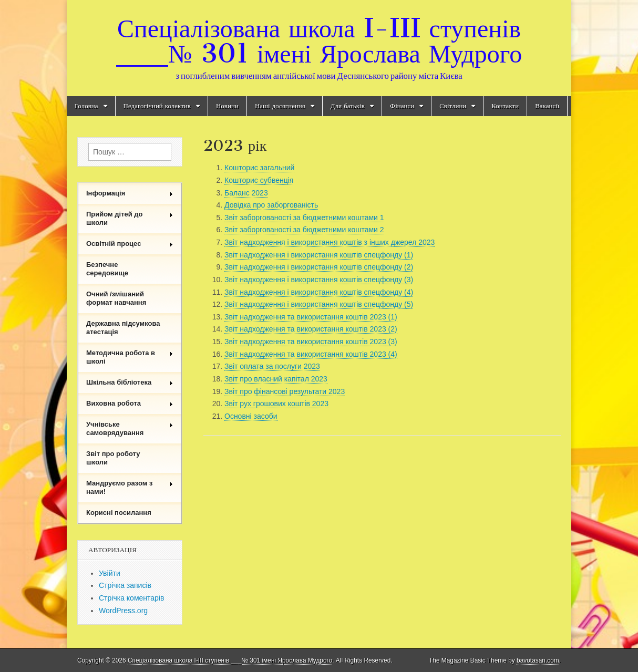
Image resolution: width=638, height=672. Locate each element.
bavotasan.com (538, 660)
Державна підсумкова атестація (123, 328)
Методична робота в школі (130, 357)
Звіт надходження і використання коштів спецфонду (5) (319, 304)
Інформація (130, 193)
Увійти (110, 573)
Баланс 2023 (246, 193)
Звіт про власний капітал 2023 (276, 379)
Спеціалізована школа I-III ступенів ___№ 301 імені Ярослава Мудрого (319, 41)
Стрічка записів (125, 585)
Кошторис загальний (259, 168)
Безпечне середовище (107, 269)
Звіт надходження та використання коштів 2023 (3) (311, 342)
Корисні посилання (119, 513)
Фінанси (402, 106)
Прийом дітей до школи (130, 218)
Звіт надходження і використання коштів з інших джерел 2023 (330, 242)
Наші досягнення (280, 106)
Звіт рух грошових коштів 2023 (276, 404)
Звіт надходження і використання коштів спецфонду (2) (319, 267)
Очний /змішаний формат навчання (116, 298)
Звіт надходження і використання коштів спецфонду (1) (319, 255)
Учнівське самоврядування (130, 428)
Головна (86, 106)
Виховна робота (130, 403)
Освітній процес (130, 244)
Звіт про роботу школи (113, 458)
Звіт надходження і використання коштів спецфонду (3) (319, 280)
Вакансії (547, 106)
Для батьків (348, 106)
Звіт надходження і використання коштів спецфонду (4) (319, 292)
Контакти (505, 106)
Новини (227, 106)
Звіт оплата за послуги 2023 (272, 366)
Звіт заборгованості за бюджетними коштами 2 (304, 230)
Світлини (453, 106)
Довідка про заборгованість (271, 205)
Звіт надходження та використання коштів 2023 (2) (311, 329)
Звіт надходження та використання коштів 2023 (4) (311, 354)
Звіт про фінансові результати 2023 (285, 391)
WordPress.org (123, 611)
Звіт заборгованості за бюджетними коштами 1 (304, 218)
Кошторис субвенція (259, 180)
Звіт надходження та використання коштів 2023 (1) (311, 317)
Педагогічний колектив (157, 106)
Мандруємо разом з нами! (130, 487)
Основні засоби (251, 416)
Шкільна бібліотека (130, 382)
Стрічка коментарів (131, 598)
